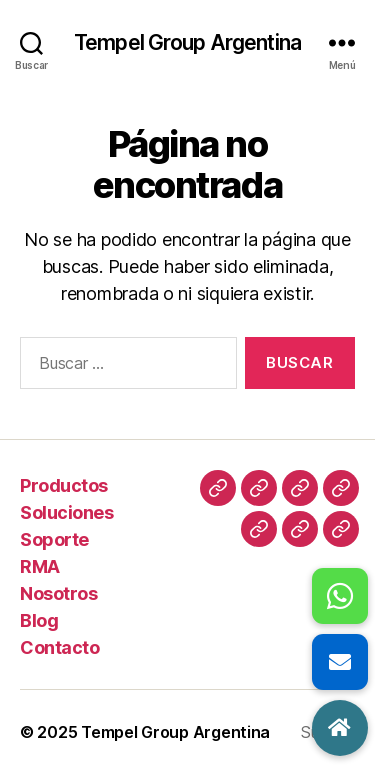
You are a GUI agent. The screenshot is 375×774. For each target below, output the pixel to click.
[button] (340, 728)
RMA (40, 566)
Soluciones (66, 512)
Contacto (59, 647)
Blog (39, 620)
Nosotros (58, 593)
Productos (64, 485)
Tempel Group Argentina (187, 42)
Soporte (54, 539)
